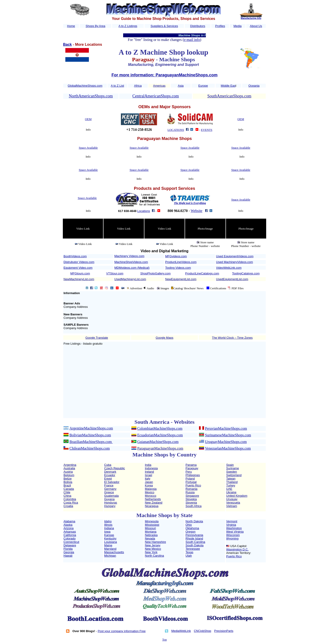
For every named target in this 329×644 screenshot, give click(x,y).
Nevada (150, 538)
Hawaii (68, 556)
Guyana (109, 499)
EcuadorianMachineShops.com (160, 435)
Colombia (70, 499)
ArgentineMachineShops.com (91, 428)
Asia (181, 86)
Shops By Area (96, 26)
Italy (148, 479)
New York (151, 552)
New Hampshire (155, 542)
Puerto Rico (193, 485)
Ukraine (231, 492)
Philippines (193, 475)
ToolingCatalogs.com (246, 273)
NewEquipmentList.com (181, 279)
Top (164, 640)
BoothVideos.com (75, 256)
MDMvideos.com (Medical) (132, 268)
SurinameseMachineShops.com (228, 435)
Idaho (108, 521)
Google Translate (97, 338)
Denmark (110, 472)
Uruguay (232, 499)
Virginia (231, 525)
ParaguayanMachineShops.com (160, 448)
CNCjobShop (202, 631)
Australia (69, 468)
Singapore (192, 496)
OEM (88, 119)
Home (71, 26)
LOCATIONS (176, 130)
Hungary (110, 506)
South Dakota (195, 545)
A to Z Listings (128, 26)
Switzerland (234, 475)
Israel (149, 475)
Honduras (111, 503)
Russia (190, 492)
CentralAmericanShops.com (155, 96)
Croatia (68, 506)
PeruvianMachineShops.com (226, 428)
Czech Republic (115, 468)
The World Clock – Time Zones (232, 338)
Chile (67, 492)
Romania (191, 489)
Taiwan (231, 479)
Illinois (108, 525)
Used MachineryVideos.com (235, 262)
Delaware (70, 545)
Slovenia (191, 503)
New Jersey (153, 545)
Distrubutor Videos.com (79, 262)
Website (197, 211)
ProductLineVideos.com (181, 262)
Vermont (232, 521)
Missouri (150, 528)
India (148, 465)
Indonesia (151, 468)
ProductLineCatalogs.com (202, 273)
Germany (110, 489)
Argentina (70, 465)
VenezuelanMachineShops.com (228, 448)
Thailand (232, 482)
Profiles (220, 26)
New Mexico (153, 549)
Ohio (189, 525)
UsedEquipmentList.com (232, 279)
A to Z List (117, 86)
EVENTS (207, 130)
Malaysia (151, 489)
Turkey (231, 485)
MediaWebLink (181, 631)
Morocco (151, 496)
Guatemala (111, 496)
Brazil (67, 485)
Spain (230, 465)
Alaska (68, 525)
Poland (190, 479)
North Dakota (194, 521)
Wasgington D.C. (237, 549)
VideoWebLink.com (229, 268)
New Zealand (154, 503)
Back (67, 44)
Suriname (233, 468)
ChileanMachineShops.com (90, 448)
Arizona (69, 528)
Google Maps (164, 338)
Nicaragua (152, 506)
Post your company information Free (122, 631)
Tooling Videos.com (178, 268)
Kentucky (110, 538)
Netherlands (153, 499)
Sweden (232, 472)
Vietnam (232, 506)
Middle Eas (228, 86)
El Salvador (112, 482)
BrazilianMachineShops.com (91, 442)
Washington (234, 528)
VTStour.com (115, 273)
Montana (151, 532)
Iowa (107, 532)
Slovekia (191, 499)
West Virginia (235, 532)
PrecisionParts (224, 631)
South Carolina (195, 542)
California (70, 535)
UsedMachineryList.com (130, 279)
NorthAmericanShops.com (91, 96)
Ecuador (110, 475)
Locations (144, 211)
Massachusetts (114, 552)
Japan (149, 482)
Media (237, 26)
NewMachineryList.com (79, 279)
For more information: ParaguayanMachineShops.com (164, 75)
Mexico (150, 492)
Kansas (109, 535)
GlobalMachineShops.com (85, 86)
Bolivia (68, 482)
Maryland (110, 549)
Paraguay (192, 468)
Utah (189, 556)
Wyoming (232, 538)
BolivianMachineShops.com (90, 435)
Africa (138, 86)
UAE (229, 489)
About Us (256, 26)
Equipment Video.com (78, 268)
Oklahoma (192, 528)
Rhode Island (194, 538)
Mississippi (152, 525)
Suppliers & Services (164, 26)
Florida (68, 549)
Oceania (254, 86)
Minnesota (152, 521)
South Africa (194, 506)
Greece (109, 492)
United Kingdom (237, 496)
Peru (189, 472)
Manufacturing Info (251, 18)
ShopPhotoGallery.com (155, 273)
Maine (108, 545)
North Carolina (154, 556)
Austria (68, 472)
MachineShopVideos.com (131, 262)
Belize (68, 479)
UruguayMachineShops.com (226, 442)
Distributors (198, 26)
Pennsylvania (194, 535)
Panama (191, 465)
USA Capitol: (239, 546)
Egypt (108, 479)
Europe (203, 86)
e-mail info (192, 40)
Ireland (149, 472)
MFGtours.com (80, 273)
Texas (189, 552)
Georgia (69, 552)
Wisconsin (233, 535)
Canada (69, 489)
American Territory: (239, 553)
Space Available (88, 148)
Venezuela (233, 503)
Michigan (110, 556)
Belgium (69, 475)
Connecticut (71, 542)
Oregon (190, 532)
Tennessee (193, 549)
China (67, 496)
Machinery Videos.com (129, 256)
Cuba (108, 465)
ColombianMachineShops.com (160, 428)
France (109, 485)
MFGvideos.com (176, 256)
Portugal (191, 482)
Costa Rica (71, 503)
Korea (149, 485)
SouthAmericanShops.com (229, 96)
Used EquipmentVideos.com (235, 256)
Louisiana (111, 542)
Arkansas (70, 532)
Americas (159, 86)
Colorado (70, 538)
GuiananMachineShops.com (158, 442)
